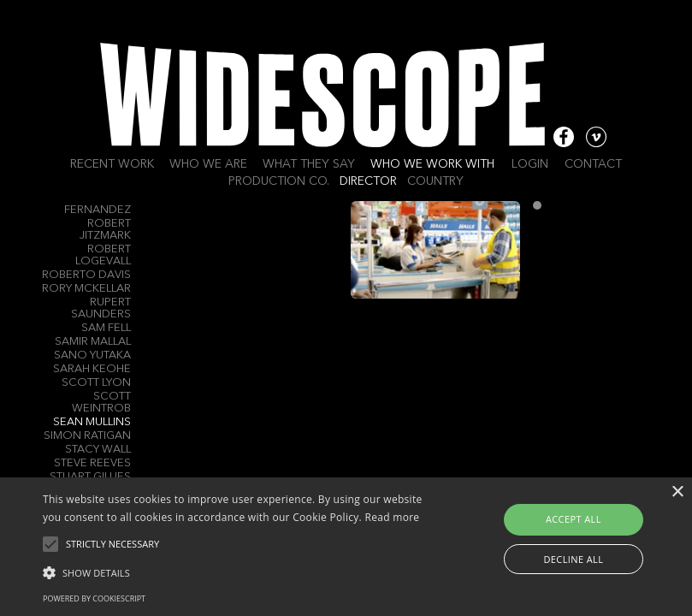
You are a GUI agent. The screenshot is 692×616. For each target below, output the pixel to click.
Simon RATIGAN (87, 436)
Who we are (208, 164)
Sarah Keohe (92, 369)
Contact (593, 164)
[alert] (346, 547)
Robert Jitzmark (105, 230)
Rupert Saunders (101, 308)
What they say (309, 164)
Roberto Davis (86, 275)
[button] (240, 572)
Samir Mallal (93, 342)
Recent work (112, 164)
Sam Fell (106, 328)
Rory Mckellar (86, 289)
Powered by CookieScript (94, 598)
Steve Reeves (92, 463)
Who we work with (432, 164)
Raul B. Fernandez (98, 204)
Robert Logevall (103, 255)
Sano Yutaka (92, 355)
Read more (392, 517)
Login (530, 164)
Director (368, 181)
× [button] (677, 492)
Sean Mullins (92, 422)
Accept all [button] (574, 519)
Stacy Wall (98, 450)
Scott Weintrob (101, 403)
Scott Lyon (96, 383)
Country (435, 181)
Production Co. (279, 181)
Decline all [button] (573, 559)
